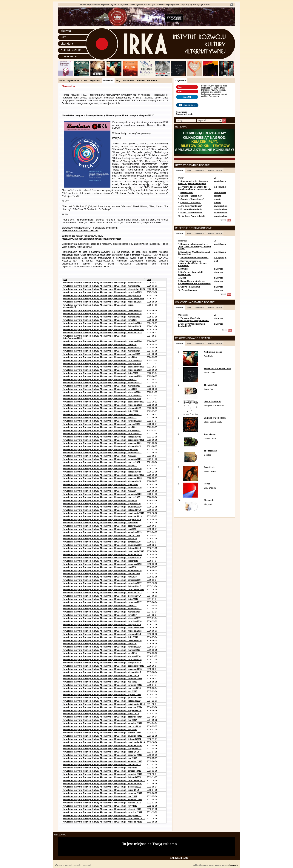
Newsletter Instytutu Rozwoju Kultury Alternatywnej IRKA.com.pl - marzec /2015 (102, 688)
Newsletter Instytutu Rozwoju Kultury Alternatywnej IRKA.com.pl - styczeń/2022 (102, 430)
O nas (84, 80)
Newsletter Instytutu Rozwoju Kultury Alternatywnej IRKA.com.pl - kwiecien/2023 (102, 383)
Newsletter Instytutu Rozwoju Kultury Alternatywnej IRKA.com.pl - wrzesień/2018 (102, 554)
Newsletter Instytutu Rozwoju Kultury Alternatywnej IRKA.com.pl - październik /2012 (104, 780)
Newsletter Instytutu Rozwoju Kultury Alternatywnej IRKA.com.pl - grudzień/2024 (102, 323)
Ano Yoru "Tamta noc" (191, 206)
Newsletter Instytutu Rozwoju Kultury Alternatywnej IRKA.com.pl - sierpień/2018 (102, 558)
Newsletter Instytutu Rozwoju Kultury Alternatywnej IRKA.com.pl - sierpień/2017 (102, 596)
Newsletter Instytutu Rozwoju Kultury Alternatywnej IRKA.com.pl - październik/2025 (103, 299)
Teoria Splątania (189, 290)
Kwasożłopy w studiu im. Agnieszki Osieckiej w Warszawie (194, 282)
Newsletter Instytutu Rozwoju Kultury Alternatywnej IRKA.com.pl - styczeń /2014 (102, 733)
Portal (207, 484)
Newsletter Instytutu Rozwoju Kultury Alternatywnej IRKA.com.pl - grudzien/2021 (102, 434)
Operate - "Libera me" (191, 196)
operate (217, 196)
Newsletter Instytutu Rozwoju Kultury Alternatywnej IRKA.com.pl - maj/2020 (100, 491)
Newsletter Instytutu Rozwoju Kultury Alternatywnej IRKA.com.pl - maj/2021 (100, 456)
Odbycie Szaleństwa (190, 287)
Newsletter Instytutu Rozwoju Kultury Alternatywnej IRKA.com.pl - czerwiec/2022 (102, 414)
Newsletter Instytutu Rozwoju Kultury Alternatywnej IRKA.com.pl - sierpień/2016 (102, 634)
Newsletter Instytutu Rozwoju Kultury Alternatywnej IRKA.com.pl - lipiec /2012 (101, 790)
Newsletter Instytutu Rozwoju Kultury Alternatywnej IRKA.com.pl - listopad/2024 (102, 326)
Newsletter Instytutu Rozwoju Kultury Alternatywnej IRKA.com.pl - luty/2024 (100, 357)
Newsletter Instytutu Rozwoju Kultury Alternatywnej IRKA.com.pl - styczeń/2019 (102, 542)
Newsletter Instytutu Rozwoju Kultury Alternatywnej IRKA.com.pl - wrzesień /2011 (102, 822)
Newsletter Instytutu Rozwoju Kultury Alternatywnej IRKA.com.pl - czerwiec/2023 (102, 376)
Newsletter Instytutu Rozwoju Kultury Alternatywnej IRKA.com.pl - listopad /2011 (102, 815)
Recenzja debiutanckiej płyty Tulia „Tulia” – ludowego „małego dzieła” (194, 246)
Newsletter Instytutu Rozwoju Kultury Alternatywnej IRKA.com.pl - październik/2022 (103, 402)
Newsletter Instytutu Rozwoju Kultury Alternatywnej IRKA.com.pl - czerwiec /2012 (102, 793)
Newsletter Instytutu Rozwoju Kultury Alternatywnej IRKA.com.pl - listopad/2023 (102, 364)
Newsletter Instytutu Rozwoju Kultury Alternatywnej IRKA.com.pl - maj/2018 (100, 567)
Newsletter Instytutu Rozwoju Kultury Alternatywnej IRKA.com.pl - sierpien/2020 (102, 481)
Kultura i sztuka (215, 171)
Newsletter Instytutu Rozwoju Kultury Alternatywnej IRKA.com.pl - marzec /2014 (102, 726)
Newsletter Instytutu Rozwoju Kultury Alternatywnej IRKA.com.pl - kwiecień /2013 (102, 761)
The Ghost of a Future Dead (217, 368)
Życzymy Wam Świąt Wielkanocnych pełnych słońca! (194, 319)
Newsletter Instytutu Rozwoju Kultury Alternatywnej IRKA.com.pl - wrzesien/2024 (102, 333)
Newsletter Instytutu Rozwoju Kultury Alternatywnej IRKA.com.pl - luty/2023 (100, 389)
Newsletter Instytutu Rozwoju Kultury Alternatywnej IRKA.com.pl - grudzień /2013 (102, 736)
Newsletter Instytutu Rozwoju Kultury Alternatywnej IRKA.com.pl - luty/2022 (100, 427)
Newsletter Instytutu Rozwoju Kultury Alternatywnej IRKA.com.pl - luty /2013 (100, 768)
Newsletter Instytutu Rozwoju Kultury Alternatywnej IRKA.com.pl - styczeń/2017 (102, 618)
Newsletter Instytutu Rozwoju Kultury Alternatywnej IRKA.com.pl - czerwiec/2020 (102, 488)
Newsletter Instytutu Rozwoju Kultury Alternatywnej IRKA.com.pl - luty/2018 (100, 577)
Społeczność (69, 56)
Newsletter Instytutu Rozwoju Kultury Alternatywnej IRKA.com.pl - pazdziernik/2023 (103, 367)
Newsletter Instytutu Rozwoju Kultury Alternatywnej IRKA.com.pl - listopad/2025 (102, 295)
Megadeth (209, 500)
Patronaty (152, 80)
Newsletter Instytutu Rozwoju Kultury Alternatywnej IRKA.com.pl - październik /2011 (104, 819)
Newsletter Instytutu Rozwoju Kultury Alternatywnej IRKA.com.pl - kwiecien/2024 (102, 348)
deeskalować (187, 192)
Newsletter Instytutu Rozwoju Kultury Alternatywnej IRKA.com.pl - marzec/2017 (101, 612)
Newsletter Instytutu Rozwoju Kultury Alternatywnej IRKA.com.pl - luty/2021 (100, 465)
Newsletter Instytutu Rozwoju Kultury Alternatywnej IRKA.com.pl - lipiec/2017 (101, 599)
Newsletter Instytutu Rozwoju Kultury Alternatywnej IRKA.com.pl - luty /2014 (100, 729)
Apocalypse (210, 434)
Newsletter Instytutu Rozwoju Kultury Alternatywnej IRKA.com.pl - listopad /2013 (102, 739)
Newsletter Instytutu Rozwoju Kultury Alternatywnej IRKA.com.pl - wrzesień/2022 (102, 405)
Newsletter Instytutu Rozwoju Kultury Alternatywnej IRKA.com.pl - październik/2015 (103, 666)
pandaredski (220, 192)
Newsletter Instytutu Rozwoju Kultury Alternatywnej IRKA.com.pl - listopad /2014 (102, 701)
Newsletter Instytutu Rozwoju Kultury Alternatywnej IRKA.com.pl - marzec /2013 (102, 764)
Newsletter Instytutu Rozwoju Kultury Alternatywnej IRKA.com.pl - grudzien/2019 (102, 507)
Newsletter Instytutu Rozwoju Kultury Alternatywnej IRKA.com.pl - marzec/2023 (101, 386)
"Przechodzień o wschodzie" (195, 258)
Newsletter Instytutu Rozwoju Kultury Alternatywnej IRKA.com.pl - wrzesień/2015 (102, 669)
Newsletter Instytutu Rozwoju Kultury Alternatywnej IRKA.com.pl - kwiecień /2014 (102, 723)
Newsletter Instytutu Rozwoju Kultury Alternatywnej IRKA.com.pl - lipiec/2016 (101, 637)
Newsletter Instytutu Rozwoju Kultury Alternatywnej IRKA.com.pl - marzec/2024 (101, 351)
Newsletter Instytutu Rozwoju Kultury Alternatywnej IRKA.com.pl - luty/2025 (100, 320)
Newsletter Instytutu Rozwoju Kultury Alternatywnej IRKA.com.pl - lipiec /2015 (101, 675)
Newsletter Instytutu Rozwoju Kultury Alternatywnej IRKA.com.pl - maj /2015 (100, 682)
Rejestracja (182, 112)
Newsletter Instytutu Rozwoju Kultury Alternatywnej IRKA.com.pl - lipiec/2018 (101, 561)
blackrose (218, 269)
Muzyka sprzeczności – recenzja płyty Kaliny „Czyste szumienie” (192, 263)
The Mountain (211, 451)
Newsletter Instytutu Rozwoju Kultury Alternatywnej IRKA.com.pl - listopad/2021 (102, 437)
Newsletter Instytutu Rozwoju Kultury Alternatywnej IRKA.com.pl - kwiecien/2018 (102, 570)
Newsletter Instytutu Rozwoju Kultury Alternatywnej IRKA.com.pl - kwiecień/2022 (102, 421)
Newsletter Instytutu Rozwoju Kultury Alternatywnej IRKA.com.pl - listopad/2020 (102, 472)
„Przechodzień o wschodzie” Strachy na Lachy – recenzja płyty (195, 188)
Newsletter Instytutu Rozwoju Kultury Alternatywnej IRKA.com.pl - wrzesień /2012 (102, 784)
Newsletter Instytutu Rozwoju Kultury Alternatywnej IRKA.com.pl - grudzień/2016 (102, 621)
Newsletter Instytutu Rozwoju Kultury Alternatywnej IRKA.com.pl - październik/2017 (103, 589)
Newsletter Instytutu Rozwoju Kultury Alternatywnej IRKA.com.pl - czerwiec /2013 (102, 755)
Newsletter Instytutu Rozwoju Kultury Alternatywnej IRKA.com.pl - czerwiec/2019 (102, 526)
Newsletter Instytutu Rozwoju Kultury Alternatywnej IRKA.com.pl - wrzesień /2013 (102, 745)
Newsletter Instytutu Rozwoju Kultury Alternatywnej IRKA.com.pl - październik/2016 (103, 628)
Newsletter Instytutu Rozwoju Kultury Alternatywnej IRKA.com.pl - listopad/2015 (102, 663)
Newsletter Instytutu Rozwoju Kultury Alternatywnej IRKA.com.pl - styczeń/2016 (102, 656)
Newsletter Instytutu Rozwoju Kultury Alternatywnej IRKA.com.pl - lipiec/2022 (101, 411)
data (149, 280)
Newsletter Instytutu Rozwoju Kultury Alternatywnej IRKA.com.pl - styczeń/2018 (102, 580)
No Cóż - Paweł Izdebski (193, 216)
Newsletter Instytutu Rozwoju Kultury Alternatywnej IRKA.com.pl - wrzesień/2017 (102, 593)
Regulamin (95, 80)
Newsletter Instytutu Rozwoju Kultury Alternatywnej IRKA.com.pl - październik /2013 (104, 742)
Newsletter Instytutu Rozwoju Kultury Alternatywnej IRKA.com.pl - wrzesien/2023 (102, 370)
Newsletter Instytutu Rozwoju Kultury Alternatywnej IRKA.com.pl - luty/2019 (100, 539)
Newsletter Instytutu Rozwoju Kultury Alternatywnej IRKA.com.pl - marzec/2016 (101, 650)
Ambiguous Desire (213, 352)
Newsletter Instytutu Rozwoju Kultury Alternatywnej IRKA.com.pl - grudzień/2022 (102, 395)
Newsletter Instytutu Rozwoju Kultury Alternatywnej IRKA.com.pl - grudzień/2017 (102, 583)
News (62, 80)
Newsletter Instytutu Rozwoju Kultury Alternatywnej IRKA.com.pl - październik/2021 (103, 440)
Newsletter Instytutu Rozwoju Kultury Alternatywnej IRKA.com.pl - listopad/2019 (102, 510)
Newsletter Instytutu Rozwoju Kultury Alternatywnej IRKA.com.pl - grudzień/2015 (102, 659)
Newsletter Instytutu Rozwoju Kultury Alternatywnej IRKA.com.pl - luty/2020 (100, 500)
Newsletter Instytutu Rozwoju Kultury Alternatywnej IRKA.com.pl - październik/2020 (103, 475)
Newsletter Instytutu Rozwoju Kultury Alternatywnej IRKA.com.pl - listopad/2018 (102, 548)
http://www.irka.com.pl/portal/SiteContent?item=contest (91, 239)
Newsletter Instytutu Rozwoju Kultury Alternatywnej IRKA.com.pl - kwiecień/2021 (102, 459)
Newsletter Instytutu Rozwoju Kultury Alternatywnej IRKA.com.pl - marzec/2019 (101, 535)
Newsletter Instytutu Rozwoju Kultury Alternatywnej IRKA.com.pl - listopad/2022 (102, 399)
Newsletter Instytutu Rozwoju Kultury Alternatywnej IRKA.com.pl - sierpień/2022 (102, 408)
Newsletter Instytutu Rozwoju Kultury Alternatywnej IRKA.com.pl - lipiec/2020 (101, 484)
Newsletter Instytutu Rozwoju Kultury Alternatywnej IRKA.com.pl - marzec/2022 (101, 424)
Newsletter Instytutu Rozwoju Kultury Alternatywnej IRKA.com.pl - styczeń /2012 (102, 809)
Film (63, 37)
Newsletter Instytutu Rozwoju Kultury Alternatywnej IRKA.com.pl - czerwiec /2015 (102, 679)
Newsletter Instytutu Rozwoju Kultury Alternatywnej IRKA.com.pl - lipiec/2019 (101, 523)
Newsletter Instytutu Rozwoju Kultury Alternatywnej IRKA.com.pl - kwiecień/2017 (102, 609)
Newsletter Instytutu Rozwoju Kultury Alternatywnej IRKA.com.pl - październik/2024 (103, 329)
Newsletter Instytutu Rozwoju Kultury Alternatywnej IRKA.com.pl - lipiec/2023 (101, 373)
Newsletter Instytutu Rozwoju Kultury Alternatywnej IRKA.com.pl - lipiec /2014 (101, 714)
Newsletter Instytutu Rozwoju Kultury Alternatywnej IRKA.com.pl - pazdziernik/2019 (103, 513)
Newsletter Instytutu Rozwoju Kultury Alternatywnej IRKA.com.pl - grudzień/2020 (102, 469)
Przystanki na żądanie (191, 209)
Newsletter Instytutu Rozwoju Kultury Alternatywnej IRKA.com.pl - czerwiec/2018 (102, 564)
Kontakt (141, 80)
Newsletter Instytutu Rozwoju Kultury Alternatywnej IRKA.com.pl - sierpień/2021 (102, 446)
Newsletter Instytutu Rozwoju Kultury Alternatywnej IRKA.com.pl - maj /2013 (100, 758)
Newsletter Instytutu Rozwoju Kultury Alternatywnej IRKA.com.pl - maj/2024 (100, 344)
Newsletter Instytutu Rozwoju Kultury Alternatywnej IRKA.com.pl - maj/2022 (100, 418)
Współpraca (129, 80)
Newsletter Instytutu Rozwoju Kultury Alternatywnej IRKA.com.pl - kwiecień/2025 (102, 314)
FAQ (118, 80)
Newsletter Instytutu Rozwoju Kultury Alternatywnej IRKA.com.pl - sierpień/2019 (102, 519)
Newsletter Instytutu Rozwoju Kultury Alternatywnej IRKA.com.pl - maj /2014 (100, 720)
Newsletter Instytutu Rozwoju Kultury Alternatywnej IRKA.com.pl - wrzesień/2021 (102, 443)
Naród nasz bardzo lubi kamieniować (191, 273)
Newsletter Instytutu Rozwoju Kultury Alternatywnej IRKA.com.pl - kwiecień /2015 (102, 685)
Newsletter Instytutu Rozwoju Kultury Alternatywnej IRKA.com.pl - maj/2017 (100, 605)
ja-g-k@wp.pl (220, 181)
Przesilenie (209, 467)
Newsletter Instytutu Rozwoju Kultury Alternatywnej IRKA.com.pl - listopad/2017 (102, 586)
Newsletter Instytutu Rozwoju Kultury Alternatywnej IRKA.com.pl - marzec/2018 (101, 574)
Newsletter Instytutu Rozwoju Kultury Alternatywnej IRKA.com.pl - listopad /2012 (102, 777)
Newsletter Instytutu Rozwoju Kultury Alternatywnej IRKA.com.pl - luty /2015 (100, 691)
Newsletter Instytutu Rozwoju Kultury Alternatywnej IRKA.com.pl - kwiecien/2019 (102, 532)
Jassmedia (233, 865)
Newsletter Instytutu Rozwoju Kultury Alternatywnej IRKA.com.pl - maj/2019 (100, 529)
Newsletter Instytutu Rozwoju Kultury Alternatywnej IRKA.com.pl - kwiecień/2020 (102, 494)
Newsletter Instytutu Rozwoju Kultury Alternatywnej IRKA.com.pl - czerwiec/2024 (102, 341)
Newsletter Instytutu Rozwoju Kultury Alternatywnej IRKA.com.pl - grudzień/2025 (102, 292)
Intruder (184, 269)
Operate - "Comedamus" (192, 199)
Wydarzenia (73, 80)
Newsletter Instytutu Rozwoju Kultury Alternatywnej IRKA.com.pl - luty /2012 (100, 806)
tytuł (65, 280)
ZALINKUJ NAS (179, 858)
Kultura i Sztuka (71, 50)
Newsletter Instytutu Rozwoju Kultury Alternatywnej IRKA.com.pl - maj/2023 (100, 379)
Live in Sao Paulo (212, 401)
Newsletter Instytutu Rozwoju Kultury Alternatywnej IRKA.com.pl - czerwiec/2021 (102, 453)
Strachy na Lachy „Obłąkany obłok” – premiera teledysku (193, 182)
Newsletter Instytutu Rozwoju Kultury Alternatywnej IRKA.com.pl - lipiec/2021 (101, 449)
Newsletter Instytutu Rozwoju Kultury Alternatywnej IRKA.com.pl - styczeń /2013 (102, 771)
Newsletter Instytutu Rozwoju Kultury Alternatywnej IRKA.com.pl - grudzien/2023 (102, 360)
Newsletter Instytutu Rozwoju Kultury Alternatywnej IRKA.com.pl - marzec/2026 (101, 286)
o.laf (216, 261)
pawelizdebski (220, 206)
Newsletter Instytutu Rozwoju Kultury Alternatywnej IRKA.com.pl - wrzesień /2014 (102, 707)
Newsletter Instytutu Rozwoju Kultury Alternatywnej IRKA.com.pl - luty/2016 (100, 653)
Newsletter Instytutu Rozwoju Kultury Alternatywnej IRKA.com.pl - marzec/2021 (101, 462)
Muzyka (66, 31)
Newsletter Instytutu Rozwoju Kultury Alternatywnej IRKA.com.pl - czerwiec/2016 (102, 640)
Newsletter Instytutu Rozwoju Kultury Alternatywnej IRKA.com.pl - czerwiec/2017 (102, 602)
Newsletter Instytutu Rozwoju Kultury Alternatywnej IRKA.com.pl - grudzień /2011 (102, 812)
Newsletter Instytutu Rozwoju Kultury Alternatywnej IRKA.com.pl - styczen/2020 (102, 504)
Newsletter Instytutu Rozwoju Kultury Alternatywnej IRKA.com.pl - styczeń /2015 (102, 694)
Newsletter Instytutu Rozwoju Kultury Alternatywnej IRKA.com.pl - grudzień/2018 (102, 545)
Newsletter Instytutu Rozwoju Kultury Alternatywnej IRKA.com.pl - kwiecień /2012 (102, 799)
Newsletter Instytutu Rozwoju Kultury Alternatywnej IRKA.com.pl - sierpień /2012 (102, 787)
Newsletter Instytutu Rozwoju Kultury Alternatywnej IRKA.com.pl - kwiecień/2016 (102, 647)
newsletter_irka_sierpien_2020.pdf (80, 231)
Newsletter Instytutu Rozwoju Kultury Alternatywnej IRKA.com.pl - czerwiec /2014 (102, 717)
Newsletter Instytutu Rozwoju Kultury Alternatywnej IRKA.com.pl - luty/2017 (100, 615)
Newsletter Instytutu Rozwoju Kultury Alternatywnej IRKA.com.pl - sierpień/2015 (102, 672)
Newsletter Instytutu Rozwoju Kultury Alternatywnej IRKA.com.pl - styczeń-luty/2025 (104, 289)
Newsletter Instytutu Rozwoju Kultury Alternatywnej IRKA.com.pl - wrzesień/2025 (102, 302)
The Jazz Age (210, 385)
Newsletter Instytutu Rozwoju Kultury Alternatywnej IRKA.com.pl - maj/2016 (100, 644)
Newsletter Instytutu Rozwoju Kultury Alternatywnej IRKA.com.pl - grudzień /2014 (102, 698)
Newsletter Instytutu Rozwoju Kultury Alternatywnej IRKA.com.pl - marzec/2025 (101, 317)
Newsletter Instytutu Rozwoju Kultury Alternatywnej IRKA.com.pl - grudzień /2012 (102, 774)
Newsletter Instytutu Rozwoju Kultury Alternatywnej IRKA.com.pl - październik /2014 (104, 704)
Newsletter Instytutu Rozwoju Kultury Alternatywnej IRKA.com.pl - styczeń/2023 (102, 392)
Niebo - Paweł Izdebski (192, 213)
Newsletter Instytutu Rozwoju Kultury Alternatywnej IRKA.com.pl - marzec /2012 (102, 803)
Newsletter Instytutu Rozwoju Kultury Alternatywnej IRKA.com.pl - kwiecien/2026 (102, 283)
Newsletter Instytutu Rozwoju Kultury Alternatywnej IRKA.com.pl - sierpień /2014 (102, 710)
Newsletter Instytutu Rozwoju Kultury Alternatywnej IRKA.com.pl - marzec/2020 (101, 497)
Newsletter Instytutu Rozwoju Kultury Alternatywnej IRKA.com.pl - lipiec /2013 (101, 752)
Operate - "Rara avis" (191, 203)
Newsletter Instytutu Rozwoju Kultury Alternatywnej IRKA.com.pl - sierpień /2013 (102, 749)
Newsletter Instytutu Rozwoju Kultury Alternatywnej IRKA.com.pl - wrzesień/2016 (102, 631)
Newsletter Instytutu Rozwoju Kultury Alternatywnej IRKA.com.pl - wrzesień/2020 (102, 478)
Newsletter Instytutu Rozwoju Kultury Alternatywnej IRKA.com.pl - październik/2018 (103, 551)
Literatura (67, 44)
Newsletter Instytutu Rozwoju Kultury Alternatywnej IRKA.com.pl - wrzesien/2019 (102, 516)
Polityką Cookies (202, 4)
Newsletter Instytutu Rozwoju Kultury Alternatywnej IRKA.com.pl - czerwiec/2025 (102, 310)
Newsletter (108, 80)
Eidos (183, 278)
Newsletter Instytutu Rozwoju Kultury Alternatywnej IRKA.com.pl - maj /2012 (100, 796)
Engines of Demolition (215, 418)
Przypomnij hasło (185, 114)
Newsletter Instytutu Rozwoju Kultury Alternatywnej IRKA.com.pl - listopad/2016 (102, 624)
